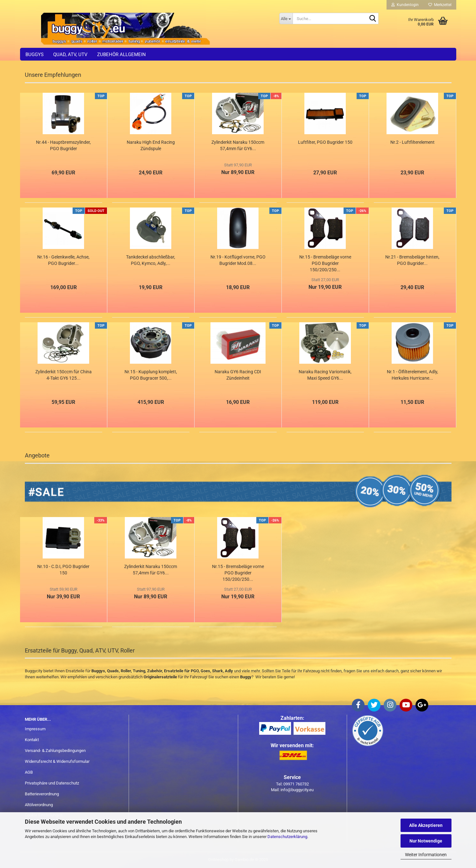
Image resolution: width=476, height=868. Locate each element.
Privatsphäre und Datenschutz (52, 783)
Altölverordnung (39, 805)
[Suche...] (286, 18)
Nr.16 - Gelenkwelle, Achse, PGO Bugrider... (63, 260)
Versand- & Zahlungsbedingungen (55, 751)
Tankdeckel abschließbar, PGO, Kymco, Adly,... (151, 260)
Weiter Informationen (426, 855)
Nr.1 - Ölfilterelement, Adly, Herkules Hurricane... (412, 375)
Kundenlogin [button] (405, 5)
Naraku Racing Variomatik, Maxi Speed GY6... (325, 375)
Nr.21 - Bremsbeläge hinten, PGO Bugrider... (412, 260)
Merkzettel (440, 5)
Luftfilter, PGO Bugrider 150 (325, 142)
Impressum (35, 729)
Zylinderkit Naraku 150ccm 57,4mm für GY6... (238, 145)
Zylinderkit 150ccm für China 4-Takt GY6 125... (64, 375)
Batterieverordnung (42, 794)
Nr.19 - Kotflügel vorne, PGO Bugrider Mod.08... (238, 260)
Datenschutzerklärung (287, 837)
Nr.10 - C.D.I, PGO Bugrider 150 (63, 570)
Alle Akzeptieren (426, 825)
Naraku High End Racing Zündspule (151, 145)
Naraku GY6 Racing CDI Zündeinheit (238, 375)
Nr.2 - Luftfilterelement (412, 142)
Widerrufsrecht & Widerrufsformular (57, 761)
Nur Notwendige (426, 841)
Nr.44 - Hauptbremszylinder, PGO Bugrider (63, 145)
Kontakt (32, 740)
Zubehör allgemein (121, 55)
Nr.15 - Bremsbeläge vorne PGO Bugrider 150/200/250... (325, 263)
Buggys (35, 55)
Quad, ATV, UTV (70, 55)
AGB (29, 772)
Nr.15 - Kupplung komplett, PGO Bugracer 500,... (151, 375)
